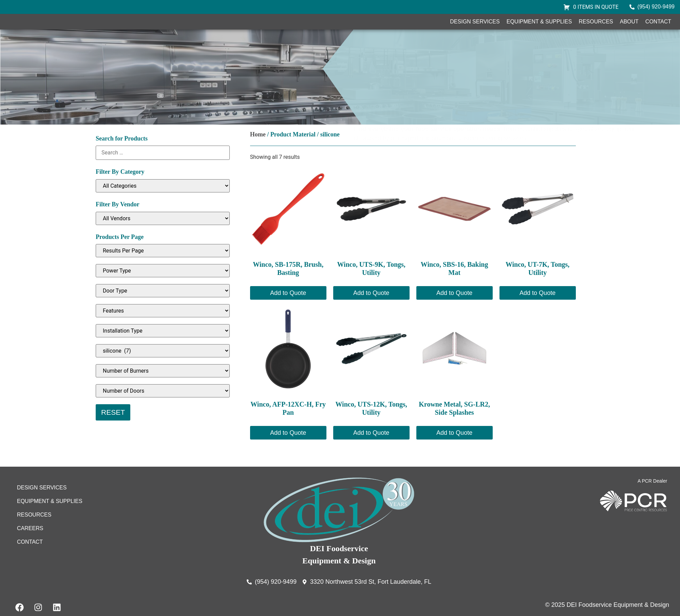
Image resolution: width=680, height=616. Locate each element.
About (629, 32)
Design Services (475, 32)
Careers (30, 549)
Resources (596, 32)
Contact (658, 32)
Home (258, 154)
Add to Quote (288, 313)
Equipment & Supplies (539, 32)
